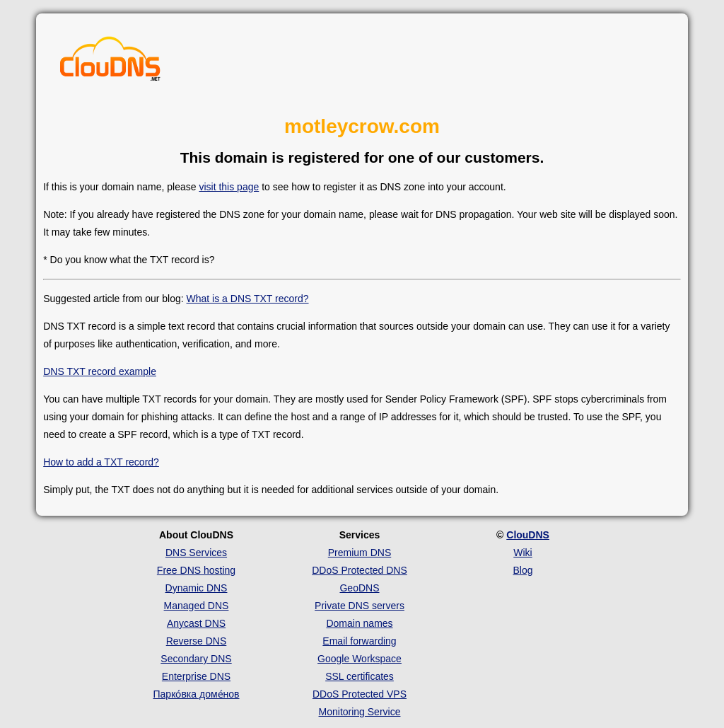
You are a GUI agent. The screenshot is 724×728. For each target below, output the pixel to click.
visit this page (229, 187)
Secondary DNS (196, 659)
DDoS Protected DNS (360, 570)
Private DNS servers (360, 606)
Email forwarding (359, 641)
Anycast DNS (196, 623)
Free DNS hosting (196, 570)
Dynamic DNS (197, 588)
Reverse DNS (197, 641)
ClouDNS (528, 535)
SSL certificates (360, 676)
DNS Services (196, 553)
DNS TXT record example (100, 371)
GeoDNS (359, 588)
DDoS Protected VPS (360, 694)
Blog (522, 570)
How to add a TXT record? (101, 462)
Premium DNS (360, 553)
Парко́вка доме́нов (197, 694)
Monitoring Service (360, 712)
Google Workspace (360, 659)
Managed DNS (197, 606)
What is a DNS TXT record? (248, 299)
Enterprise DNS (196, 676)
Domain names (359, 623)
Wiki (522, 553)
